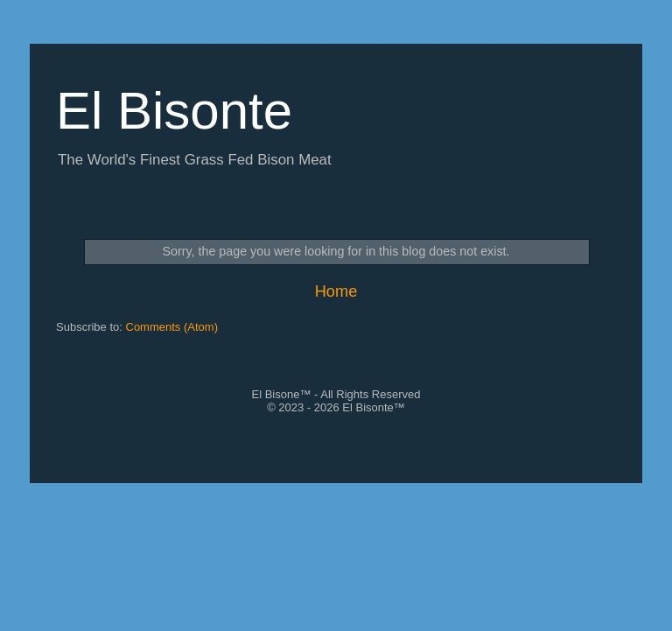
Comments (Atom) (172, 327)
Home (336, 291)
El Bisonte (174, 111)
